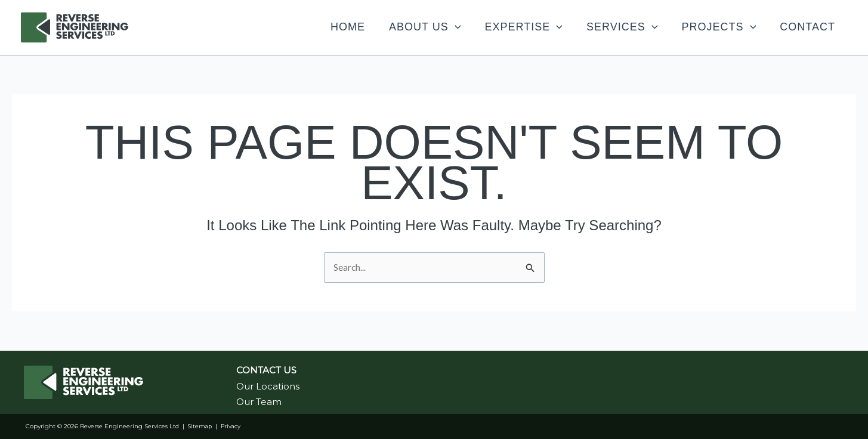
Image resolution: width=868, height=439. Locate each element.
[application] (401, 27)
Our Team (259, 402)
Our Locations (268, 386)
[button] (371, 27)
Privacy (233, 426)
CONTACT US (266, 370)
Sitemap (201, 426)
